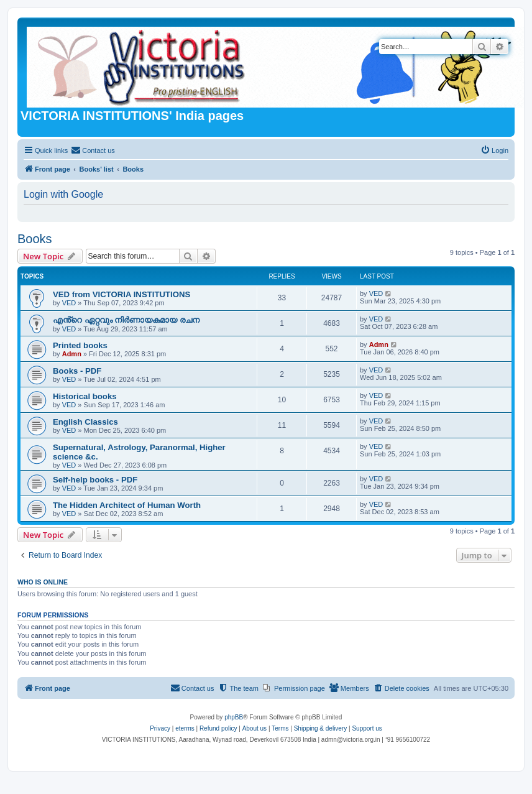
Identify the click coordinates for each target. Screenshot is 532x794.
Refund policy (218, 728)
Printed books (80, 345)
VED (69, 303)
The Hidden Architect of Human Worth (127, 505)
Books (35, 239)
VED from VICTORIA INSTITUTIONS (122, 294)
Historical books (85, 396)
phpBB (234, 717)
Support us (367, 728)
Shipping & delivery (321, 728)
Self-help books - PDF (95, 480)
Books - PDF (77, 371)
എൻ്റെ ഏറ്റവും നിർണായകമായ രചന (126, 320)
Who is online (43, 582)
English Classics (85, 422)
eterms (185, 728)
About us (255, 728)
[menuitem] (93, 150)
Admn (72, 354)
